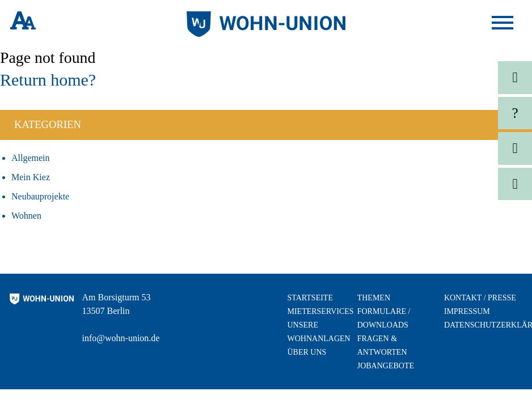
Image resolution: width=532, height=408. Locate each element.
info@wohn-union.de (121, 338)
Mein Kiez (31, 177)
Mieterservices (320, 311)
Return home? (48, 80)
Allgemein (31, 158)
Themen (374, 298)
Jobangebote (386, 366)
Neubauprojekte (40, 196)
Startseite (310, 298)
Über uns (307, 352)
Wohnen (26, 216)
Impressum (467, 311)
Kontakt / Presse (480, 298)
